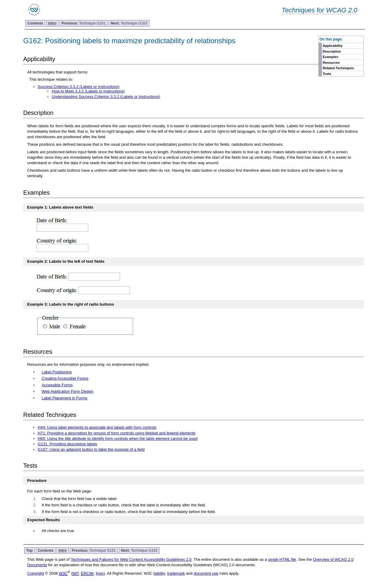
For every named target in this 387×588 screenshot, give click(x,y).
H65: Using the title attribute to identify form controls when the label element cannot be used (118, 439)
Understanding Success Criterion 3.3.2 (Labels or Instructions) (106, 97)
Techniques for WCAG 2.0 (320, 10)
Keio (100, 573)
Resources (331, 63)
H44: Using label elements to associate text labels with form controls (97, 427)
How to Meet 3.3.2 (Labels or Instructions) (88, 91)
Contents (35, 23)
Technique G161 (83, 23)
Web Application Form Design (68, 391)
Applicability (332, 46)
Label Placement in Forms (65, 398)
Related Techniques (338, 68)
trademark (176, 573)
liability (159, 573)
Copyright (36, 573)
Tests (327, 74)
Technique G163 (129, 23)
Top (29, 551)
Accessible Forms (57, 385)
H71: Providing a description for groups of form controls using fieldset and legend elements (117, 433)
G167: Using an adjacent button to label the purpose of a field (91, 449)
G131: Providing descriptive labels (68, 444)
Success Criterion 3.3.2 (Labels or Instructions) (79, 87)
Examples (330, 57)
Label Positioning (57, 372)
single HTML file (282, 559)
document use (206, 573)
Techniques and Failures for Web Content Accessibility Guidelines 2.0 (131, 559)
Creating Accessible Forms (65, 378)
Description (332, 51)
